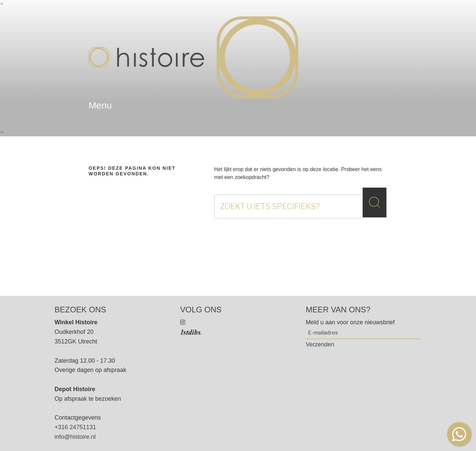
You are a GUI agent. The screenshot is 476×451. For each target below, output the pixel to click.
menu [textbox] (100, 105)
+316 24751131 (75, 427)
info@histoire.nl (75, 437)
